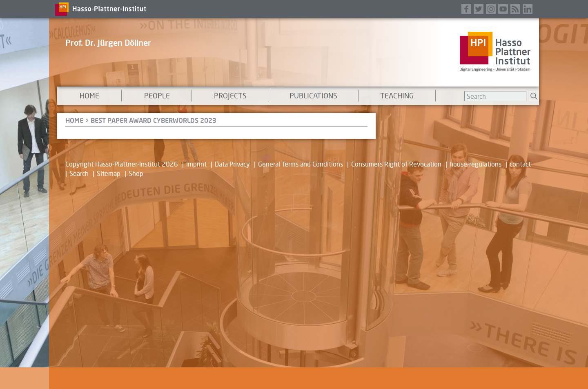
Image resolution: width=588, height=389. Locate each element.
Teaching (397, 96)
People (157, 96)
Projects (230, 96)
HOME (74, 120)
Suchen (534, 96)
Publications (313, 96)
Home (89, 96)
